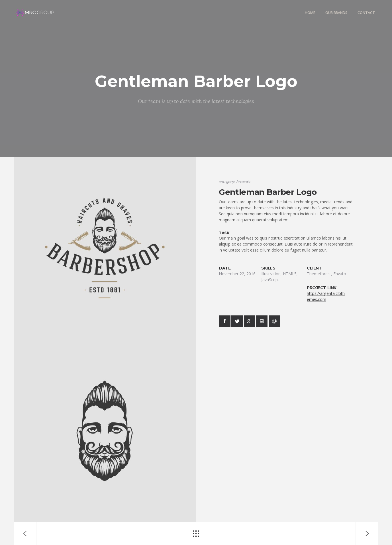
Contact (366, 13)
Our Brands (336, 13)
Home (310, 13)
